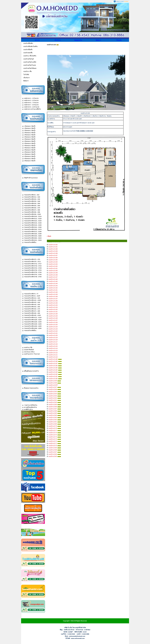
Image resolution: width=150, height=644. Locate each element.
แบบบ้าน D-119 (53, 338)
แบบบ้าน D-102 (53, 374)
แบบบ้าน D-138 (53, 296)
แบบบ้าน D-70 (53, 446)
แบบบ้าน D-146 (53, 279)
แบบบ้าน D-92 (53, 398)
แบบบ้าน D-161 (53, 247)
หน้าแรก (37, 40)
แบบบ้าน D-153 (53, 264)
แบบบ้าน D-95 (53, 392)
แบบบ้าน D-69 (53, 448)
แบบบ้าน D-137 (53, 299)
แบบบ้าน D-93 (53, 396)
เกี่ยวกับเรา (58, 40)
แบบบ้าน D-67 (53, 452)
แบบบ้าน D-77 (53, 430)
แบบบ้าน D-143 (53, 286)
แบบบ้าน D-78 (53, 428)
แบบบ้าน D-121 (53, 333)
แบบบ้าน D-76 (53, 433)
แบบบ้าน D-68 (53, 450)
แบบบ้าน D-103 (53, 372)
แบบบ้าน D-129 (53, 316)
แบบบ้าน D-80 (53, 424)
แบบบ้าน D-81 (53, 422)
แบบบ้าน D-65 (53, 456)
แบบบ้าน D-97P (53, 385)
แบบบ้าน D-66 (53, 454)
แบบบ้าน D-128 (53, 318)
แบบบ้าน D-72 (53, 441)
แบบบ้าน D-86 (53, 411)
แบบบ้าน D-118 (53, 340)
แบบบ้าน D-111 (53, 355)
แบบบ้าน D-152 (53, 266)
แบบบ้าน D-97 (53, 387)
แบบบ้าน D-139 (53, 294)
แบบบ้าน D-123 (53, 329)
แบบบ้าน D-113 (53, 351)
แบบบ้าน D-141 (53, 290)
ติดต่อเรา (98, 40)
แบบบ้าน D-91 (53, 400)
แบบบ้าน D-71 (53, 443)
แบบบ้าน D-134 (53, 305)
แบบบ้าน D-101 (53, 376)
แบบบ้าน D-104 (53, 370)
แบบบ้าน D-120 (53, 335)
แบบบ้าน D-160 (53, 249)
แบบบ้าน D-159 (53, 251)
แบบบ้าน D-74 (53, 437)
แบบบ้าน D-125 (53, 325)
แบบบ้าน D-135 (53, 303)
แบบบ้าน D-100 (53, 379)
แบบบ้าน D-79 (53, 426)
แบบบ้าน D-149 (53, 273)
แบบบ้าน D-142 (53, 288)
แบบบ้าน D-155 (53, 260)
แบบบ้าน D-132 (53, 309)
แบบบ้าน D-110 (53, 357)
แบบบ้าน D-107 (53, 363)
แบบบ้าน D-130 (53, 314)
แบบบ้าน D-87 (53, 409)
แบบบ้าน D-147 (53, 277)
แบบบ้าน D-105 (53, 368)
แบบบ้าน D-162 (53, 245)
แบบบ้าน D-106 (53, 366)
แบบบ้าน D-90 (53, 402)
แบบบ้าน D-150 (53, 271)
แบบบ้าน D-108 (53, 361)
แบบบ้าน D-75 (53, 435)
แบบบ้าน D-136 (53, 301)
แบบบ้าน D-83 (53, 417)
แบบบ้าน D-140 (53, 292)
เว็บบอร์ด (119, 40)
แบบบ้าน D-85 (53, 413)
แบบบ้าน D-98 (53, 383)
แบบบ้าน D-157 (53, 255)
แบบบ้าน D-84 (53, 415)
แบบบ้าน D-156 (53, 258)
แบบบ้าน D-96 (53, 389)
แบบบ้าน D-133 (53, 307)
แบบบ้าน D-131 (53, 312)
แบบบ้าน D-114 (53, 348)
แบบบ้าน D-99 (53, 381)
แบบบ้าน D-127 (53, 320)
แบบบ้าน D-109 (53, 359)
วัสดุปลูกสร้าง (78, 40)
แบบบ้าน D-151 (53, 268)
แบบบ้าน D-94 (53, 394)
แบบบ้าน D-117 (53, 342)
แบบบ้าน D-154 (53, 262)
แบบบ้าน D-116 (53, 344)
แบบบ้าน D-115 (53, 346)
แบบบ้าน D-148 (53, 275)
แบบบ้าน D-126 (53, 322)
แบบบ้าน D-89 (53, 405)
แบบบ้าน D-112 (53, 353)
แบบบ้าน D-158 (53, 253)
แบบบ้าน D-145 (53, 281)
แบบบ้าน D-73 (53, 439)
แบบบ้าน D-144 (53, 284)
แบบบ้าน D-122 (53, 331)
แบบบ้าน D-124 (53, 327)
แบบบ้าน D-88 (53, 407)
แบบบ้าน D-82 (53, 420)
